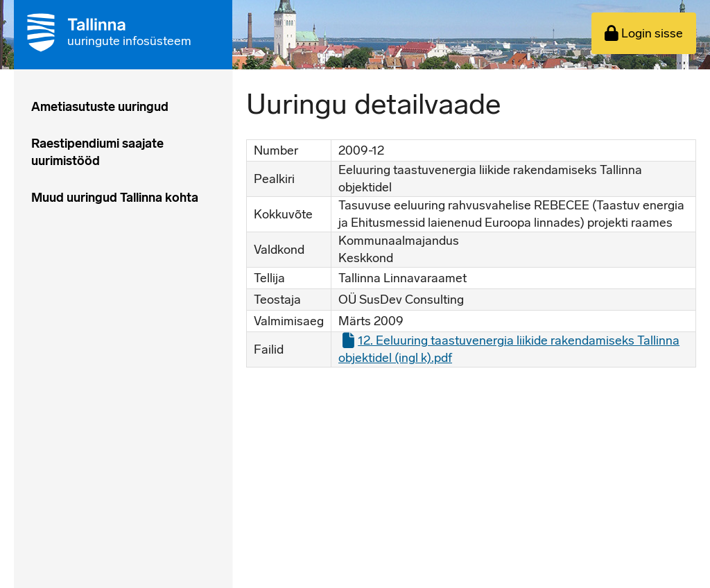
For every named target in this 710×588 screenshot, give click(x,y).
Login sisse (644, 33)
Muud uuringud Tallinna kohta (115, 198)
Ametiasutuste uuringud (100, 107)
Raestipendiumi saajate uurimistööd (97, 152)
